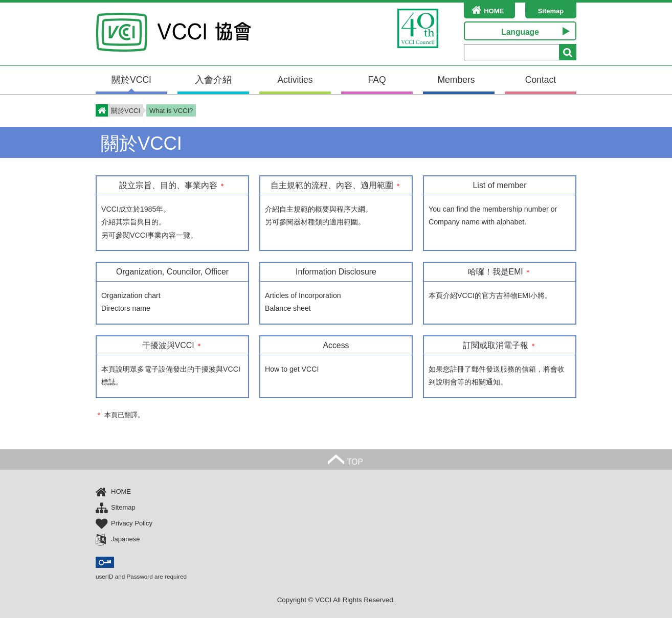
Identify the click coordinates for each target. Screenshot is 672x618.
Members (456, 80)
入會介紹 (213, 80)
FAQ (377, 80)
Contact (541, 80)
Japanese (118, 540)
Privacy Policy (124, 524)
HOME (484, 10)
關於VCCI (131, 80)
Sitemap (551, 11)
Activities (295, 80)
